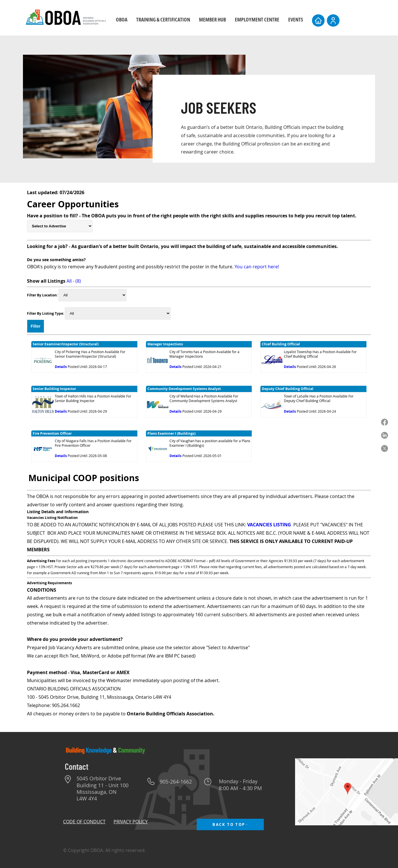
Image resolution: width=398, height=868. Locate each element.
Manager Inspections (165, 344)
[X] (385, 448)
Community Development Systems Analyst (184, 389)
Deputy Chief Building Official (288, 389)
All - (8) (74, 281)
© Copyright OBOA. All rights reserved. (104, 850)
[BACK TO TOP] (230, 824)
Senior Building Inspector (54, 389)
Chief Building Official (281, 344)
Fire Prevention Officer (52, 433)
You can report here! (257, 267)
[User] (333, 20)
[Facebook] (385, 422)
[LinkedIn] (385, 435)
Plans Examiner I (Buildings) (171, 433)
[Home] (318, 20)
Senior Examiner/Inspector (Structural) (66, 344)
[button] (163, 20)
